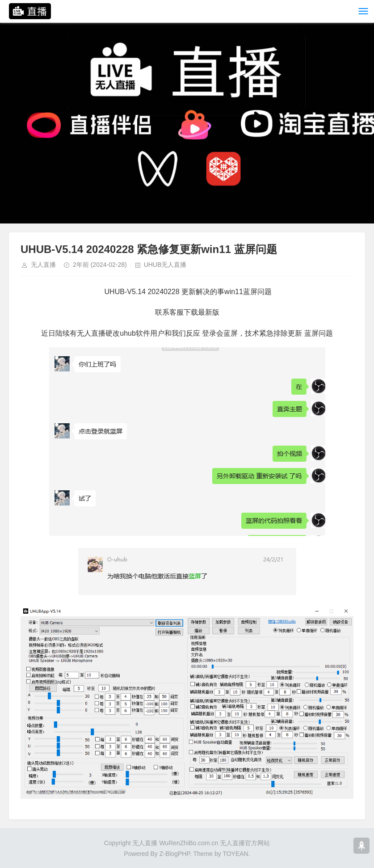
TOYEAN (235, 854)
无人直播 (43, 265)
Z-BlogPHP (175, 854)
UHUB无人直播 (165, 265)
